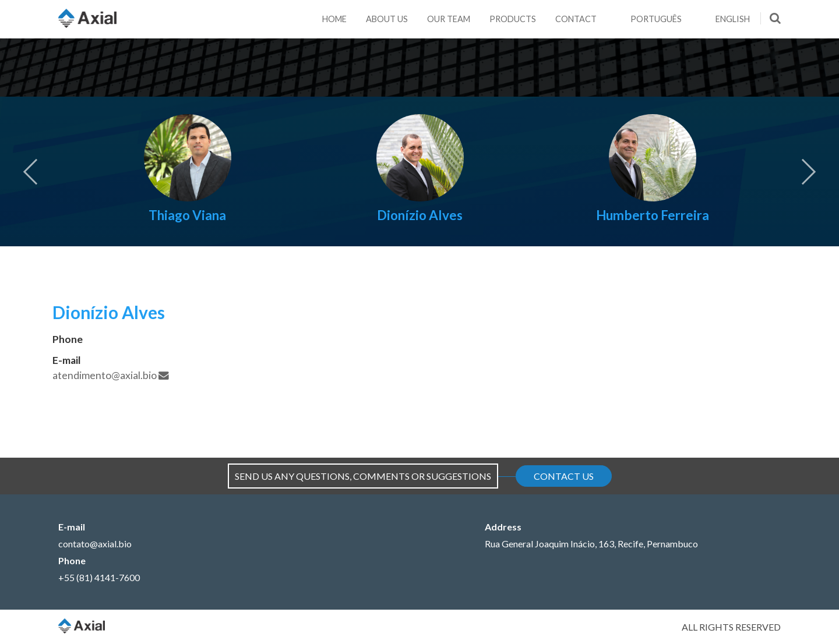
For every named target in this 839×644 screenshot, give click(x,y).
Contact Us (564, 476)
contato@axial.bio (95, 544)
